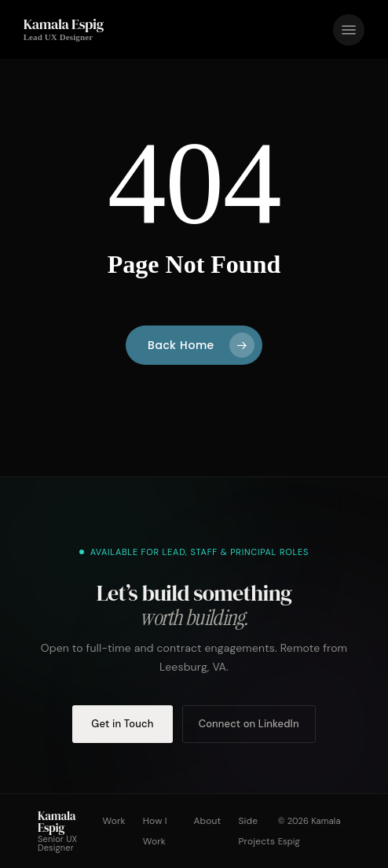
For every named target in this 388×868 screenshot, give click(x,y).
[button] (349, 30)
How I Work (155, 831)
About (207, 821)
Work (114, 821)
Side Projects (256, 831)
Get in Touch (122, 724)
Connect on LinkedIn (249, 724)
